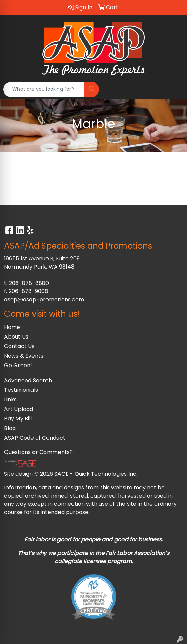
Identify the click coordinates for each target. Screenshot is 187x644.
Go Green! (18, 365)
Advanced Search (28, 380)
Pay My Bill (18, 419)
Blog (10, 428)
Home (12, 327)
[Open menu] (173, 89)
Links (10, 399)
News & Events (24, 356)
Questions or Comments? (38, 452)
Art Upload (19, 409)
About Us (16, 337)
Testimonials (21, 390)
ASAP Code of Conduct (35, 438)
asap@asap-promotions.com (44, 299)
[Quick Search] (44, 89)
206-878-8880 (29, 283)
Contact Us (19, 346)
